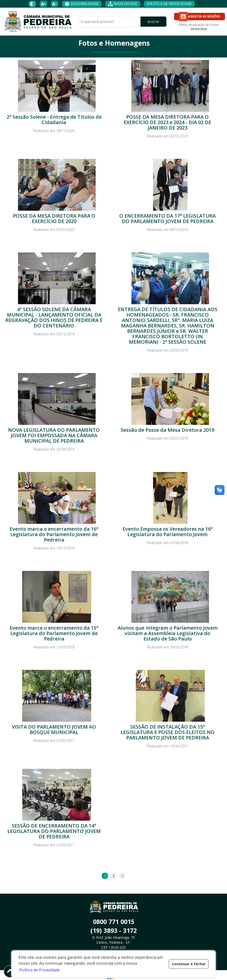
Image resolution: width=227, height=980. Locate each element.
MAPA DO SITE (123, 4)
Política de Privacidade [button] (40, 970)
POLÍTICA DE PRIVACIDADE (169, 4)
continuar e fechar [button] (189, 964)
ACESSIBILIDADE (82, 4)
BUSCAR (153, 22)
